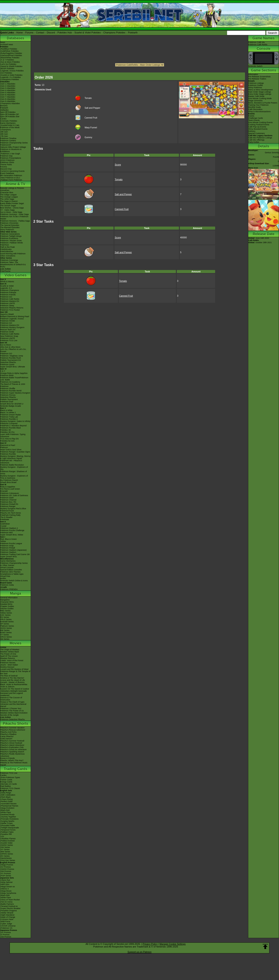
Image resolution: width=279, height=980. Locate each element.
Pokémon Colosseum (10, 493)
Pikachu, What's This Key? (12, 760)
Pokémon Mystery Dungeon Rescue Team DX (12, 328)
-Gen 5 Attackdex (8, 93)
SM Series (5, 639)
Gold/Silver (5, 524)
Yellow (3, 541)
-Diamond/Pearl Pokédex (11, 55)
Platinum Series (7, 626)
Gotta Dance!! (6, 739)
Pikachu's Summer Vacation (12, 728)
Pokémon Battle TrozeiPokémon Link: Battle (14, 379)
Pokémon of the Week (10, 127)
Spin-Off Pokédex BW (10, 117)
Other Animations (8, 256)
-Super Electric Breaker (10, 908)
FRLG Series (6, 619)
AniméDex (5, 190)
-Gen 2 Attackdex (8, 86)
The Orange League (9, 197)
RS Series (5, 617)
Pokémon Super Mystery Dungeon (15, 393)
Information (253, 74)
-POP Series (6, 876)
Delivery (252, 131)
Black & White (6, 410)
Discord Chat (6, 169)
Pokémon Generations (10, 234)
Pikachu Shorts (15, 723)
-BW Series (5, 852)
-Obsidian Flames (8, 839)
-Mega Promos (7, 865)
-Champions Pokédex (10, 79)
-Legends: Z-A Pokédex (10, 77)
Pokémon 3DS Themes (10, 572)
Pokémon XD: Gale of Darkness (14, 495)
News (3, 42)
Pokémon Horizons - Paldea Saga (15, 221)
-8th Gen (4, 134)
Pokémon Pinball (8, 548)
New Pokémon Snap (9, 336)
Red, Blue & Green (9, 539)
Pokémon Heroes (8, 663)
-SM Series (5, 847)
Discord (51, 33)
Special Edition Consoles (11, 570)
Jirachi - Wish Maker (9, 665)
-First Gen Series (8, 860)
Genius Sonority (272, 153)
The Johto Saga (7, 199)
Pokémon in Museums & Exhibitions (11, 150)
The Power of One (8, 654)
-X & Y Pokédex (7, 60)
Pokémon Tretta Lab (9, 417)
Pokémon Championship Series (14, 143)
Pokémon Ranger (8, 506)
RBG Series (5, 611)
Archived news (7, 45)
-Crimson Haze (7, 919)
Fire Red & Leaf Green (10, 489)
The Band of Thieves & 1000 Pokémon (13, 385)
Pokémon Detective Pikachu (13, 719)
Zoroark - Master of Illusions (12, 682)
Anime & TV (15, 184)
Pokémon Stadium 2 (9, 528)
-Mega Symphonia (8, 893)
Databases (15, 38)
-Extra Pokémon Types (10, 777)
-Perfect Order (6, 801)
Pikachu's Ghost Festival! (11, 743)
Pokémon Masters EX (10, 301)
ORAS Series (6, 637)
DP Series (5, 624)
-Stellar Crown (6, 823)
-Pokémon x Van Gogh (10, 154)
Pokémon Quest (7, 364)
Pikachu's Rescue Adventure (13, 730)
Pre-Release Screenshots (259, 77)
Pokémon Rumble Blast (10, 428)
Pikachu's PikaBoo (8, 734)
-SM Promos (6, 871)
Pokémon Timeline (8, 138)
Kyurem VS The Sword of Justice (15, 689)
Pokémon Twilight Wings (11, 236)
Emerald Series (7, 622)
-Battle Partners (7, 904)
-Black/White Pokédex (10, 58)
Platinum (4, 447)
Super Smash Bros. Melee (12, 535)
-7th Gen (4, 136)
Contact (40, 33)
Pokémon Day (6, 156)
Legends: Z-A (6, 288)
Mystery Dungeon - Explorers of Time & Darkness (14, 477)
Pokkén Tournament (9, 399)
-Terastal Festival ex (9, 906)
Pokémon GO (6, 297)
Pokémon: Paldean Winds (12, 243)
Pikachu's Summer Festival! (12, 741)
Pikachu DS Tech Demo (11, 513)
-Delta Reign (6, 793)
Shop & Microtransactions (259, 112)
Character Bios (7, 193)
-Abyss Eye (5, 880)
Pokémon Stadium (8, 552)
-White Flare (6, 812)
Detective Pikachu (8, 362)
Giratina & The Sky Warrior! (12, 678)
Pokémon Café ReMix (10, 299)
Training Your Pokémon (258, 105)
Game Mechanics (8, 123)
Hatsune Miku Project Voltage (13, 147)
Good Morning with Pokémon (13, 254)
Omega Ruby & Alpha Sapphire (14, 373)
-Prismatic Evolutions (9, 819)
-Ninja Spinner (6, 882)
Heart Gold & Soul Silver (11, 450)
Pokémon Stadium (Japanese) (13, 550)
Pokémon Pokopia (8, 292)
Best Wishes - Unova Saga (12, 208)
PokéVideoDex (7, 251)
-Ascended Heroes (8, 804)
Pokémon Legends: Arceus (12, 319)
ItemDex (4, 106)
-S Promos (5, 935)
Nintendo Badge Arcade (11, 406)
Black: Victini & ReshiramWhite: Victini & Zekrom (14, 686)
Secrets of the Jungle (9, 715)
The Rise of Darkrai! (9, 676)
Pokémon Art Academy (10, 382)
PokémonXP (6, 145)
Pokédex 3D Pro (7, 432)
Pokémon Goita (7, 585)
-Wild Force (5, 922)
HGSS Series (6, 628)
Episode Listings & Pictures (12, 188)
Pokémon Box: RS (8, 502)
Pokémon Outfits (256, 85)
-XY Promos (5, 873)
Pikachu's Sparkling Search (12, 752)
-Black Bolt (5, 810)
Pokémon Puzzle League (11, 543)
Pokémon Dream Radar (11, 415)
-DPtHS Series (7, 854)
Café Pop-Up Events (257, 127)
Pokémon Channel (8, 500)
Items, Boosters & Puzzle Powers (263, 103)
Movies (15, 643)
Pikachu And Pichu (8, 732)
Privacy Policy (150, 944)
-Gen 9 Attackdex (8, 101)
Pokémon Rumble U (9, 419)
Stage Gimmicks (255, 101)
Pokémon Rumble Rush (11, 358)
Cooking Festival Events (259, 125)
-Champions (6, 130)
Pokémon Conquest (9, 423)
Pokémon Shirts (7, 162)
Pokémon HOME (8, 321)
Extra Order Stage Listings (260, 94)
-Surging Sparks (7, 821)
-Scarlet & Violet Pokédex (11, 75)
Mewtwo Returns (8, 658)
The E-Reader (6, 517)
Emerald (4, 491)
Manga (16, 593)
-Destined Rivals (7, 815)
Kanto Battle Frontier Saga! (12, 203)
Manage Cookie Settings (173, 944)
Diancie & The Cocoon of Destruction (11, 699)
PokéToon (5, 245)
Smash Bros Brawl (8, 482)
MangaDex (5, 600)
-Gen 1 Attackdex (8, 84)
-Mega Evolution (7, 808)
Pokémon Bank (7, 375)
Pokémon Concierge (9, 260)
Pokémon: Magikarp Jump (12, 356)
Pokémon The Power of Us (12, 711)
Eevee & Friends (8, 758)
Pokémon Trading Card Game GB (15, 554)
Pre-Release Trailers (257, 79)
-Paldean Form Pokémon (11, 180)
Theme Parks (6, 165)
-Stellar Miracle (7, 913)
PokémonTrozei (7, 511)
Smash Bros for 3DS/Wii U (12, 404)
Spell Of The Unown (9, 656)
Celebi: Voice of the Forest (12, 660)
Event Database (7, 173)
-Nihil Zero (5, 884)
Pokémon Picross (8, 395)
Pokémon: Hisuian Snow (11, 241)
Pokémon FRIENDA (9, 589)
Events (251, 116)
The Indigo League (8, 195)
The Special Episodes (10, 225)
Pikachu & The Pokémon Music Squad (14, 764)
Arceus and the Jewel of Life (13, 680)
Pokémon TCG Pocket (10, 310)
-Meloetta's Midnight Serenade (14, 691)
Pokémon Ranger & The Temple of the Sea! (15, 672)
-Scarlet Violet (6, 843)
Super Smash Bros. (9, 557)
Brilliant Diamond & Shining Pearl (15, 316)
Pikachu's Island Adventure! (12, 745)
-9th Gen (4, 132)
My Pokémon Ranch (9, 480)
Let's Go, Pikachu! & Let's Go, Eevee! (13, 350)
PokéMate (5, 519)
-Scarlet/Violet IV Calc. (10, 125)
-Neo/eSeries (6, 858)
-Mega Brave (6, 891)
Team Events (254, 120)
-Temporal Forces (8, 830)
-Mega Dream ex (8, 887)
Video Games (15, 275)
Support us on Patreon (139, 952)
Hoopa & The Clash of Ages (12, 702)
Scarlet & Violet (7, 286)
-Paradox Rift (6, 834)
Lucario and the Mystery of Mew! (14, 669)
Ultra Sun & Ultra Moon (10, 347)
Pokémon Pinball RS (9, 504)
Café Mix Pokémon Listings (260, 138)
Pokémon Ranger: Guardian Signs (15, 452)
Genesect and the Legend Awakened (12, 694)
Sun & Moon (6, 345)
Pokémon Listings (256, 83)
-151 (2, 836)
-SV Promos (6, 867)
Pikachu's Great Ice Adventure (13, 750)
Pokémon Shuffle (8, 389)
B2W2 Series (6, 633)
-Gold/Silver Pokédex (9, 51)
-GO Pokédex (6, 73)
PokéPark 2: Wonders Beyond (13, 426)
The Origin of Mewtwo (10, 650)
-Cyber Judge (6, 924)
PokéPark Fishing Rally (10, 515)
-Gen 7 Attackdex (8, 97)
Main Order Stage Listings (260, 92)
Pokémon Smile (7, 332)
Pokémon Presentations (11, 158)
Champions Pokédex (114, 33)
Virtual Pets (5, 576)
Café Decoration (255, 109)
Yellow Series (6, 613)
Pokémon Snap (7, 546)
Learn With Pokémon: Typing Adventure (13, 435)
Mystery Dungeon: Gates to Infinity (15, 421)
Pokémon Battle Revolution (12, 465)
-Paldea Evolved (7, 841)
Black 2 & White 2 (8, 413)
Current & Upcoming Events (12, 171)
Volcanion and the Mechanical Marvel (13, 705)
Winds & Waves (7, 282)
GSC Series (5, 615)
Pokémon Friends (8, 295)
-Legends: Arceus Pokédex (12, 71)
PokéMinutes (6, 249)
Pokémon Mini (6, 533)
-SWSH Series (7, 845)
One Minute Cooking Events (260, 122)
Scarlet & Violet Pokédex (88, 33)
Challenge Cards (256, 118)
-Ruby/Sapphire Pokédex (11, 53)
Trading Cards (15, 769)
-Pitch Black (5, 797)
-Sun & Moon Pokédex (10, 62)
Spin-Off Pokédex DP (9, 114)
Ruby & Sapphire (8, 487)
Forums (29, 33)
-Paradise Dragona (9, 911)
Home (20, 33)
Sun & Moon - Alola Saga (11, 212)
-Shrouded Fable (8, 825)
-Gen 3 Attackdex (8, 88)
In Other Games (7, 565)
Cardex (3, 119)
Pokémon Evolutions (9, 238)
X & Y (3, 371)
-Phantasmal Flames (9, 806)
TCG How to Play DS (9, 439)
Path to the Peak (8, 247)
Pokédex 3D (6, 430)
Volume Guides (7, 609)
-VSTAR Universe (8, 926)
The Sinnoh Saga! (8, 206)
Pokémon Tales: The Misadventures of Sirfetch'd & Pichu (13, 265)
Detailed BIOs (6, 604)
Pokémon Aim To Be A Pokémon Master (14, 218)
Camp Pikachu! (7, 736)
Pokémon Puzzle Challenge (12, 530)
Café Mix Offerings (256, 140)
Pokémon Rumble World (11, 391)
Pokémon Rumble (8, 454)
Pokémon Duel (7, 402)
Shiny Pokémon (7, 230)
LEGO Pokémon (7, 160)
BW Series (5, 630)
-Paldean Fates (7, 832)
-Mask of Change (8, 917)
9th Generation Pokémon (11, 175)
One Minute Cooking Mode (260, 98)
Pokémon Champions (10, 290)
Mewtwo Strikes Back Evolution (14, 713)
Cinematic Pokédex (9, 121)
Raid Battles (6, 786)
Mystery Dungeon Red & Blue (13, 509)
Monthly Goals (255, 107)
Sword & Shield (7, 314)
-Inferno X (5, 889)
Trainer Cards (6, 780)
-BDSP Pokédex (7, 69)
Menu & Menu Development (260, 90)
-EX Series (5, 856)
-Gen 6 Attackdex (8, 95)
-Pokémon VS (6, 928)
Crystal (3, 526)
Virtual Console (7, 567)
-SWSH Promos (7, 869)
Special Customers (257, 133)
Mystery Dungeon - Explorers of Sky (14, 468)
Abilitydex (4, 110)
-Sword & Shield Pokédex (11, 66)
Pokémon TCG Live (9, 340)
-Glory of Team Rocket (10, 900)
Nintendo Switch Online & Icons (14, 581)
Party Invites (254, 142)
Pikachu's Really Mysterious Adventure (12, 755)
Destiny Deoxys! (7, 667)
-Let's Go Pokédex (8, 64)
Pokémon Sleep (7, 306)
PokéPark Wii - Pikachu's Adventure (11, 462)
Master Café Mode (256, 96)
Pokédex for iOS (7, 441)
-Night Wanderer (7, 915)
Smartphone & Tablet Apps (12, 574)
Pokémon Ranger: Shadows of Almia (14, 473)
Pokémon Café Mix (257, 42)
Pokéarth (133, 33)
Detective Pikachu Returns (12, 308)
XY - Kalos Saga (7, 210)
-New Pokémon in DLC (10, 178)
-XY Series (5, 849)
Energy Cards (6, 782)
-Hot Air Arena (6, 902)
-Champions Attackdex (10, 103)
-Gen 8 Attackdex (8, 99)
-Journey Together (8, 817)
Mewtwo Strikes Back (10, 652)
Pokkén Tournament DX (11, 360)
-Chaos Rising (6, 799)
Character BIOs (7, 602)
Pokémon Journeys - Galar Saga (14, 214)
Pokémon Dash (7, 498)
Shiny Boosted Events (258, 129)
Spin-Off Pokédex (8, 112)
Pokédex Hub (65, 33)
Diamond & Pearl (8, 445)
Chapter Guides (7, 606)
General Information (9, 598)
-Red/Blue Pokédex (9, 49)
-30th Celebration (8, 795)
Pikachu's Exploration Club (12, 747)
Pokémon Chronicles (9, 223)
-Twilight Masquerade (10, 828)
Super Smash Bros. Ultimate (13, 367)
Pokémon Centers (8, 141)
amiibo (3, 578)
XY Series (5, 635)
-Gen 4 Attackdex (8, 90)
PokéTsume (5, 271)
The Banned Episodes (10, 227)
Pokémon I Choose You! (11, 708)
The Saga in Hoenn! (9, 201)
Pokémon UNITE (8, 303)
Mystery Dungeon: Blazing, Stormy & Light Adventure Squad (15, 457)
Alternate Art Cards (9, 784)
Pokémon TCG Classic (10, 788)
